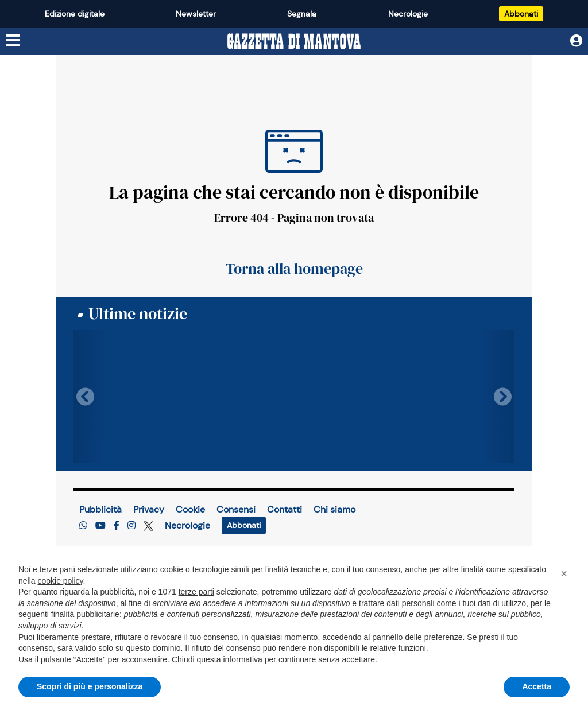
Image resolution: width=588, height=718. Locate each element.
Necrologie (408, 14)
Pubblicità (100, 509)
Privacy (149, 509)
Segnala (302, 14)
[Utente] (576, 41)
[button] (564, 573)
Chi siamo (334, 509)
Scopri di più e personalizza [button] (90, 686)
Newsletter (196, 14)
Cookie (190, 509)
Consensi (236, 509)
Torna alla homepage (294, 269)
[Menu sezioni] (13, 41)
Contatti (285, 509)
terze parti (196, 592)
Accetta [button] (537, 686)
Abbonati (521, 14)
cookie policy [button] (60, 581)
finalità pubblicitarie (85, 614)
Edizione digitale (75, 14)
